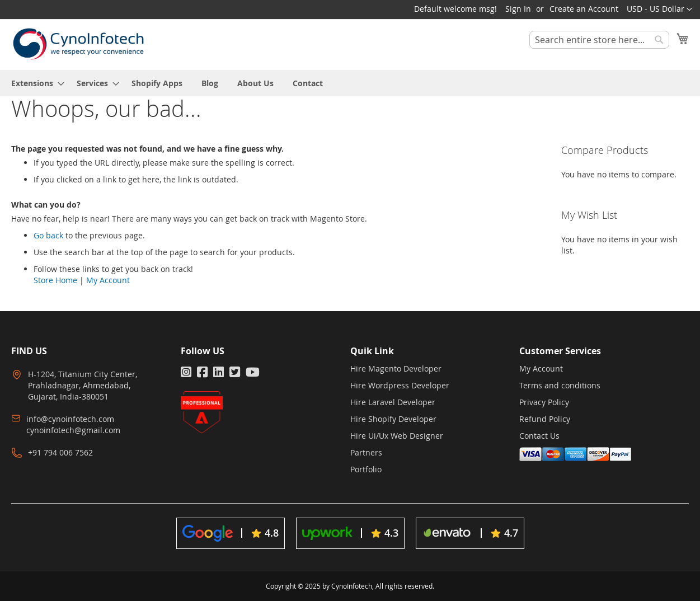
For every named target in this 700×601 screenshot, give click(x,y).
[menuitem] (34, 83)
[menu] (350, 83)
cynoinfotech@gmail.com (73, 430)
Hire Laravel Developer (393, 402)
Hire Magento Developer (396, 368)
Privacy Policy (544, 402)
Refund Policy (545, 419)
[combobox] (599, 40)
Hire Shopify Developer (393, 419)
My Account (108, 280)
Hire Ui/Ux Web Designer (397, 436)
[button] (659, 10)
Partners (366, 452)
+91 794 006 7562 (60, 452)
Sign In (518, 9)
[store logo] (78, 44)
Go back (48, 235)
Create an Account (584, 9)
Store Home (55, 280)
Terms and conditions (560, 385)
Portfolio (366, 469)
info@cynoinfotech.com (70, 419)
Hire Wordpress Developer (400, 385)
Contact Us (539, 436)
